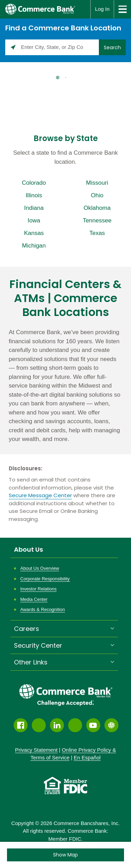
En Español (87, 757)
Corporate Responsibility (45, 579)
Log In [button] (102, 9)
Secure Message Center (40, 495)
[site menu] (122, 9)
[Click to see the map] (65, 855)
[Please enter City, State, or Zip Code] (52, 47)
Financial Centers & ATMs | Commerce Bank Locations (65, 298)
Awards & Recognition (43, 609)
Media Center (34, 599)
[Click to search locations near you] (13, 47)
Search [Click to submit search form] (112, 47)
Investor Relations (38, 589)
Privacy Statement (36, 750)
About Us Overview (40, 568)
